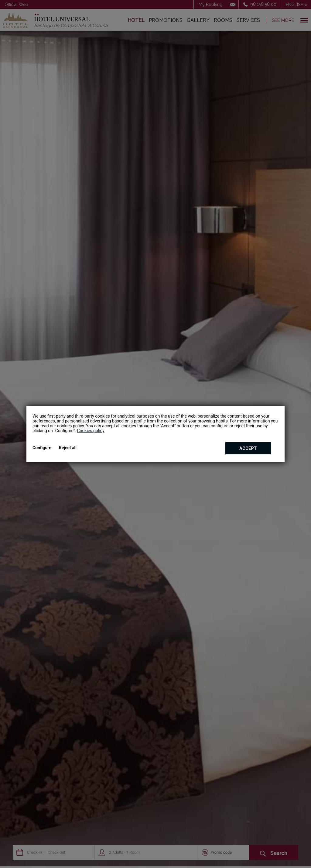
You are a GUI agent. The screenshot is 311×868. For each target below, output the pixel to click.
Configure (42, 448)
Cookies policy (91, 431)
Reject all (68, 448)
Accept (248, 448)
